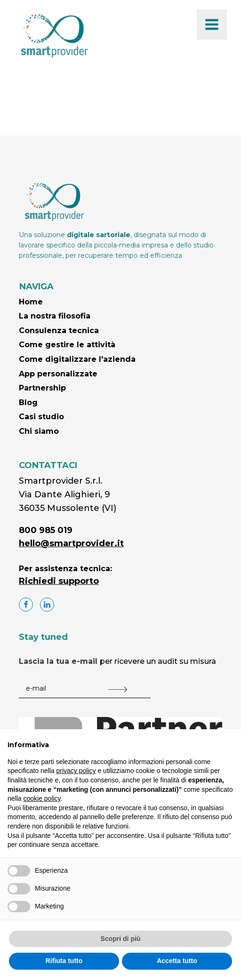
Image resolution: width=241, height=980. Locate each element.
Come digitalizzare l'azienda (77, 359)
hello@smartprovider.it (71, 543)
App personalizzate (58, 374)
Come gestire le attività (67, 345)
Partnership (42, 388)
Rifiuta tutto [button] (64, 961)
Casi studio (41, 417)
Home (31, 302)
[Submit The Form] (118, 690)
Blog (28, 402)
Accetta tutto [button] (177, 961)
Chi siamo (39, 431)
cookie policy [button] (42, 798)
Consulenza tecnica (59, 331)
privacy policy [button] (76, 771)
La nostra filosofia (55, 316)
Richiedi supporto (59, 581)
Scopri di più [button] (121, 939)
